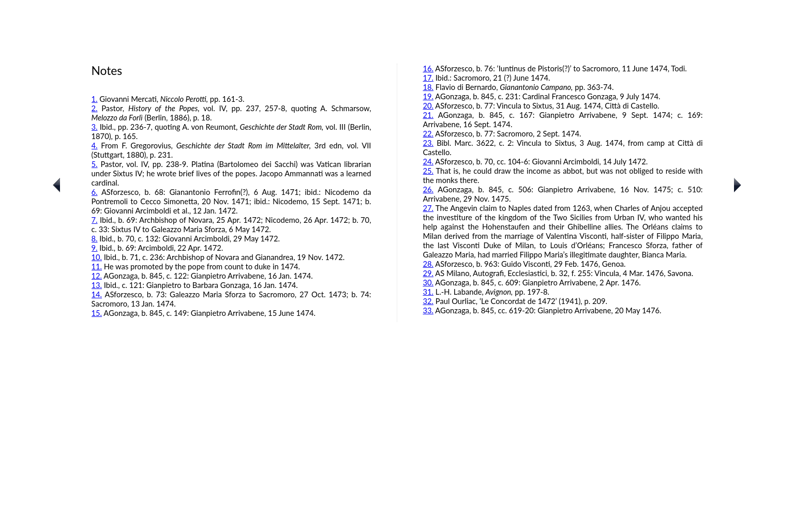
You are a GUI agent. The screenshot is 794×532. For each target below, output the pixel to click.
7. (95, 220)
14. (97, 294)
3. (95, 127)
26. (429, 189)
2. (95, 108)
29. (429, 273)
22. (429, 133)
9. (95, 248)
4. (95, 145)
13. (97, 285)
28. (429, 264)
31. (429, 292)
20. (429, 105)
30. (429, 282)
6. (95, 192)
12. (97, 276)
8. (95, 238)
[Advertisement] (397, 458)
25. (429, 171)
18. (429, 87)
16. (429, 68)
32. (429, 301)
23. (429, 143)
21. (429, 115)
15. (97, 313)
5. (95, 164)
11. (97, 266)
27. (429, 208)
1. (95, 99)
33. (429, 310)
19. (429, 96)
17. (429, 78)
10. (97, 257)
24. (429, 161)
